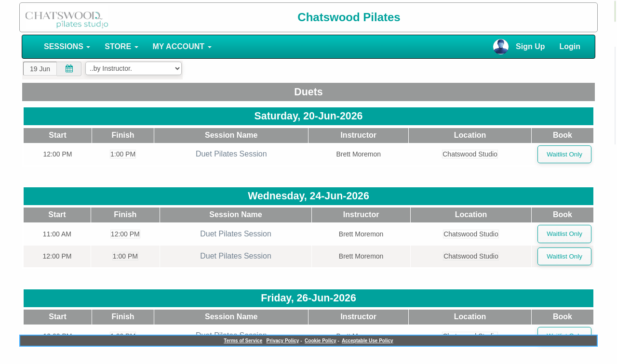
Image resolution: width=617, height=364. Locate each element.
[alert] (615, 11)
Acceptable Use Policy (368, 341)
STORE (121, 46)
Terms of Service (243, 341)
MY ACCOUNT (182, 46)
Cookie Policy (321, 341)
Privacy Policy (283, 341)
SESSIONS (67, 46)
